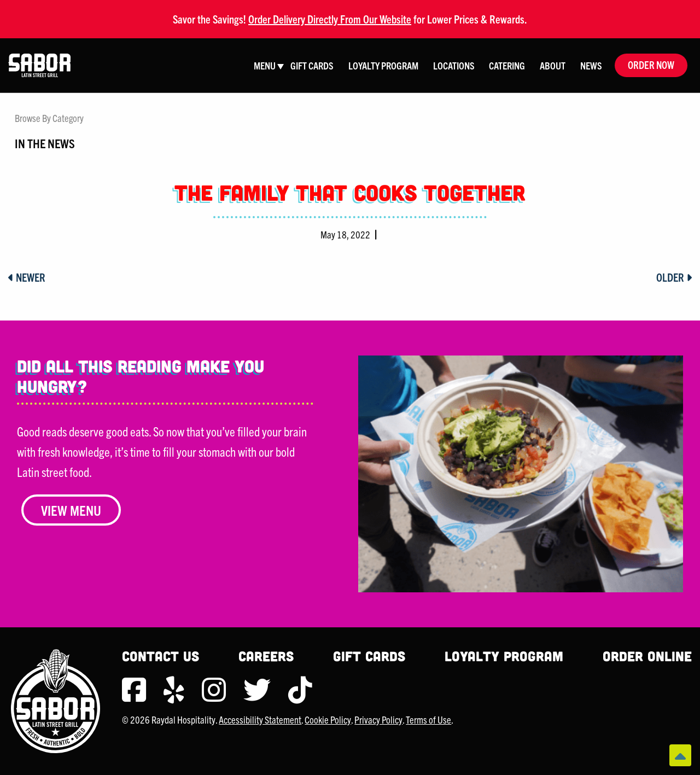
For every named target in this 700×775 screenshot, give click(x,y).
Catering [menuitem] (507, 65)
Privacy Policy (378, 719)
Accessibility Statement (260, 719)
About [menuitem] (553, 65)
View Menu (71, 510)
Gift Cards (369, 656)
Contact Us (161, 656)
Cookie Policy (328, 719)
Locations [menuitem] (454, 65)
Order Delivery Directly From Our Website (330, 19)
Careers (266, 656)
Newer (27, 277)
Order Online (647, 656)
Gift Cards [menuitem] (312, 65)
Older (674, 277)
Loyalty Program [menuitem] (383, 65)
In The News (45, 143)
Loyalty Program (504, 656)
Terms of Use (428, 719)
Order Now (651, 65)
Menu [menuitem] (265, 65)
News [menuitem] (591, 65)
